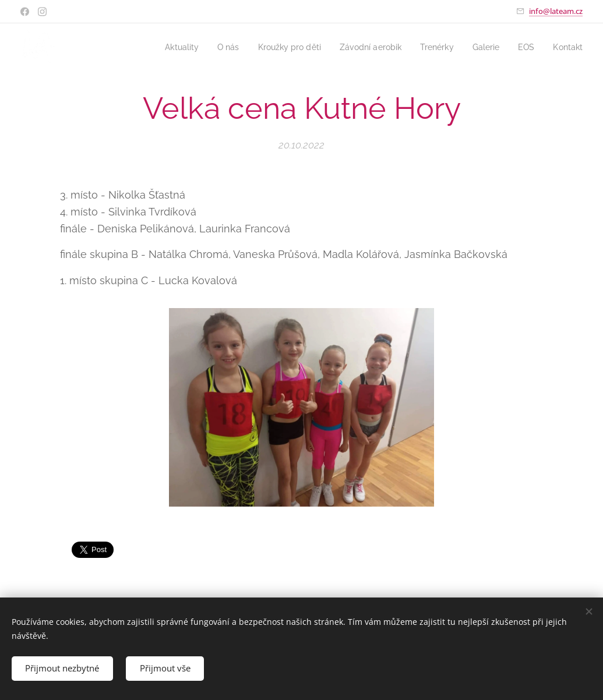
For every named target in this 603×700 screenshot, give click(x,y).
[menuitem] (161, 47)
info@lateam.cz (556, 11)
